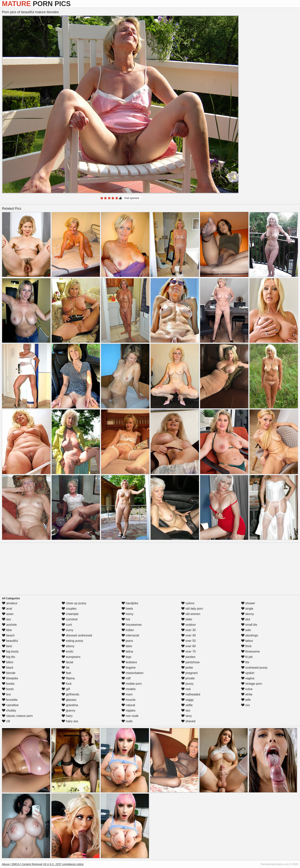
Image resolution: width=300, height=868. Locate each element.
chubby (9, 710)
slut (246, 619)
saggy (187, 700)
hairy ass (70, 721)
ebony (68, 646)
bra (6, 694)
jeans (127, 641)
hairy (67, 716)
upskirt (248, 673)
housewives (132, 625)
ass (6, 619)
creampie (70, 614)
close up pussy (74, 603)
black (8, 668)
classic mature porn (17, 716)
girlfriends (70, 694)
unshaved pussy (254, 668)
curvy (67, 630)
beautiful (10, 641)
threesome (250, 651)
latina (127, 651)
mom (127, 694)
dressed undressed (77, 635)
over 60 (188, 646)
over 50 (188, 641)
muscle (128, 700)
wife (246, 700)
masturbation (132, 673)
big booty (10, 651)
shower (248, 603)
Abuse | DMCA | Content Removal (22, 864)
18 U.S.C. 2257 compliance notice (63, 864)
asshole (9, 625)
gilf (66, 689)
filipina (68, 678)
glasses (69, 700)
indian (128, 630)
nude (127, 721)
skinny (248, 614)
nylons (188, 603)
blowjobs (10, 678)
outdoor (189, 625)
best (7, 646)
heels (127, 609)
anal (7, 609)
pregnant (189, 673)
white (247, 694)
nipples (128, 710)
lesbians (129, 662)
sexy (186, 716)
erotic (68, 651)
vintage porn (252, 684)
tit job (247, 657)
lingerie (129, 668)
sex (186, 710)
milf (126, 678)
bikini (8, 662)
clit (6, 721)
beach (8, 635)
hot (126, 619)
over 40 (188, 635)
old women (191, 614)
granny (68, 710)
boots (8, 689)
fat (65, 668)
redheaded (191, 694)
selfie (187, 705)
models (129, 689)
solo (246, 630)
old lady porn (192, 609)
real (186, 689)
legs (126, 657)
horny (127, 614)
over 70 (188, 651)
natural (128, 705)
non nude (130, 716)
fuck (67, 684)
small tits (249, 625)
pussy (187, 684)
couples (69, 609)
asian (8, 614)
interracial (130, 635)
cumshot (70, 619)
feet (66, 673)
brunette (10, 700)
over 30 (188, 630)
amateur (10, 603)
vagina (248, 678)
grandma (70, 705)
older (187, 619)
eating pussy (72, 641)
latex (127, 646)
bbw (7, 630)
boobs (8, 684)
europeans (71, 657)
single (247, 609)
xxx (245, 705)
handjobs (130, 603)
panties (188, 657)
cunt (67, 625)
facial (67, 662)
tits (245, 662)
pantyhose (190, 662)
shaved (188, 721)
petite (187, 668)
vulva (247, 689)
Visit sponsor (132, 198)
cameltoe (10, 705)
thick (246, 646)
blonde (9, 673)
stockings (250, 635)
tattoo (247, 641)
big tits (9, 657)
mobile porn (132, 684)
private (188, 678)
